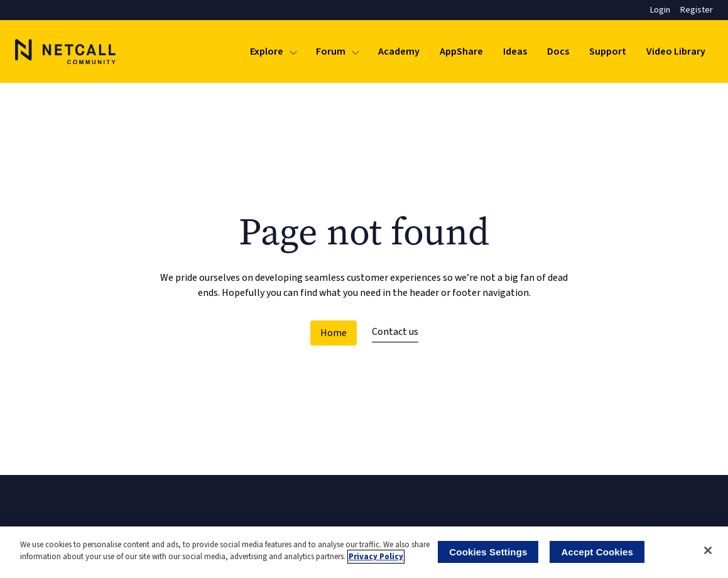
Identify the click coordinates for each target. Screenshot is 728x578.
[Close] (708, 550)
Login (660, 10)
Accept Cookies (597, 552)
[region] (364, 552)
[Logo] (65, 52)
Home (334, 333)
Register (697, 10)
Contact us (395, 332)
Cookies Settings (488, 552)
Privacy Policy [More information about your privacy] (376, 557)
